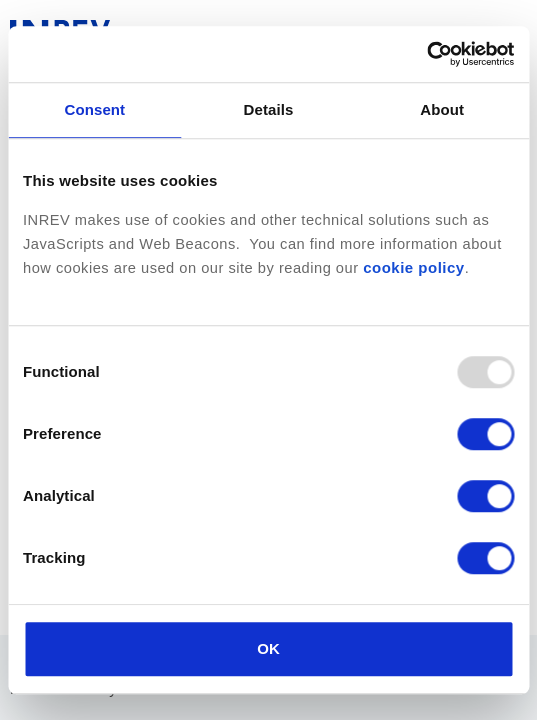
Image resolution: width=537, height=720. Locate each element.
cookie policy (414, 267)
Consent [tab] (94, 109)
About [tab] (442, 109)
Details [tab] (269, 109)
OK (268, 648)
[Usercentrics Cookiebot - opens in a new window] (426, 54)
